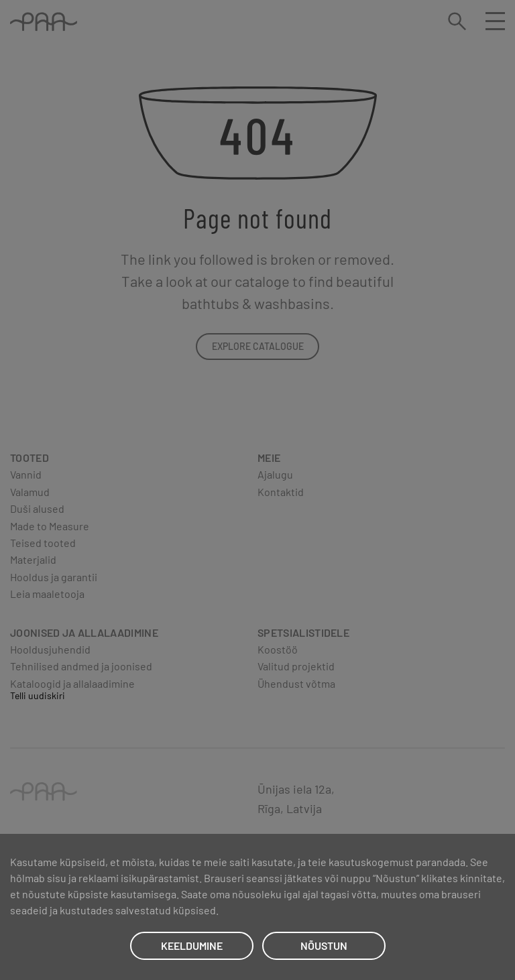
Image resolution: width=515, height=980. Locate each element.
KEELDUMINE (192, 945)
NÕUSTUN (324, 945)
